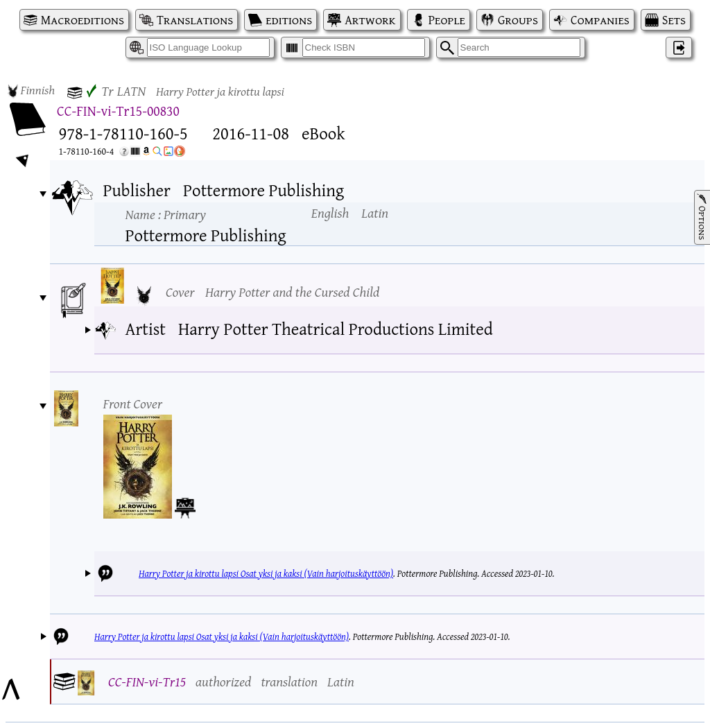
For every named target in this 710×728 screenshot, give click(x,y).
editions (289, 20)
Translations (195, 20)
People (447, 20)
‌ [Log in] (679, 47)
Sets (674, 20)
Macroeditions (83, 20)
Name (166, 214)
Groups (518, 20)
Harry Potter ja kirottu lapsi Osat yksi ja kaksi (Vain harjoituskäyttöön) (266, 573)
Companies (600, 20)
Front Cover (133, 403)
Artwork (370, 20)
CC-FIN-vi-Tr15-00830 (118, 111)
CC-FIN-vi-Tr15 (147, 681)
